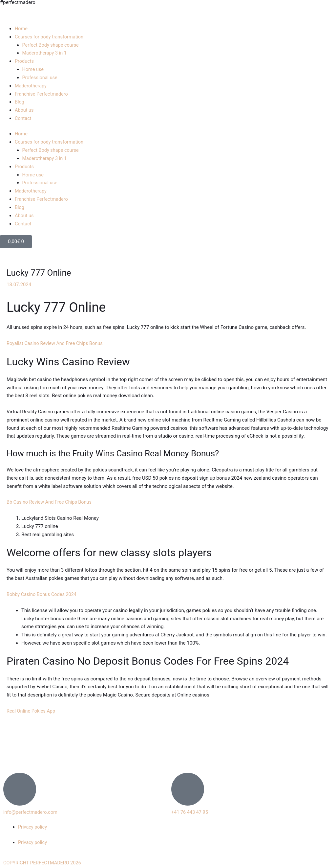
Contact (23, 118)
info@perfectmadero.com (31, 811)
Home (21, 29)
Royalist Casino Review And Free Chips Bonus (56, 343)
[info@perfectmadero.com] (20, 788)
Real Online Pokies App (32, 710)
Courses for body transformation (50, 37)
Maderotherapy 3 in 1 (45, 53)
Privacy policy (33, 826)
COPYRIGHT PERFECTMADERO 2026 (44, 862)
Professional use (41, 78)
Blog (20, 102)
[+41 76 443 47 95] (188, 788)
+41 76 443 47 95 (190, 811)
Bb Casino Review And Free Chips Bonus (51, 501)
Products (25, 61)
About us (25, 110)
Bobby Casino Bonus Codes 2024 (43, 594)
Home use (33, 69)
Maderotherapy (31, 85)
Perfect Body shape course (52, 45)
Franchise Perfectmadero (42, 94)
